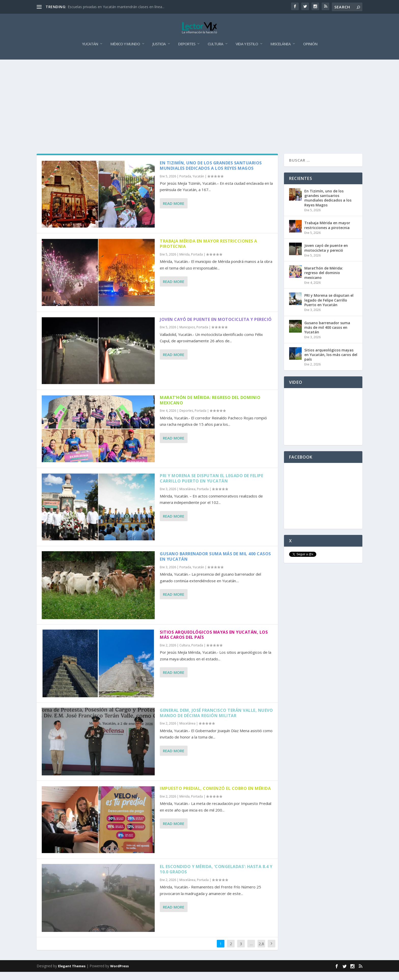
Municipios (187, 335)
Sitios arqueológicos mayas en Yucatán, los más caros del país (214, 643)
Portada (185, 184)
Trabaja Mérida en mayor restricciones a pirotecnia (209, 252)
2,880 (261, 955)
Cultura (215, 52)
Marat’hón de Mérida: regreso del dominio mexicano (210, 408)
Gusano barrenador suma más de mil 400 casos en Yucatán (215, 565)
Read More (174, 211)
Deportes (187, 52)
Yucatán (90, 52)
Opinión (310, 52)
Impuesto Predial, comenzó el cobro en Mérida (215, 797)
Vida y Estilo (247, 52)
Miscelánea (281, 52)
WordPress (119, 974)
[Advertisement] (199, 106)
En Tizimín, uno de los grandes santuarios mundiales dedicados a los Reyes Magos (211, 174)
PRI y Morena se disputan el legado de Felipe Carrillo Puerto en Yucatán (211, 486)
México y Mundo (125, 52)
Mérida (184, 262)
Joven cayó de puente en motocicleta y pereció (216, 327)
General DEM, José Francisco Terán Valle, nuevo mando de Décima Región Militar (216, 721)
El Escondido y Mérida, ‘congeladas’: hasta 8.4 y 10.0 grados (216, 877)
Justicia (159, 52)
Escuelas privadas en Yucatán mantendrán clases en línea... (116, 7)
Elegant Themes (72, 974)
